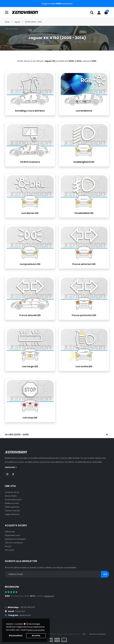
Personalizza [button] (16, 636)
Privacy (8, 546)
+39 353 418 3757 (28, 607)
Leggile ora (50, 596)
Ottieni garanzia (13, 507)
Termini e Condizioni (98, 634)
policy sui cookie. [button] (36, 630)
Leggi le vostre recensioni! (57, 4)
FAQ (83, 634)
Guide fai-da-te (13, 492)
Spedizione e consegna (17, 539)
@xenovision (26, 615)
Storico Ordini (12, 496)
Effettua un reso (13, 503)
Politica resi (10, 531)
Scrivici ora (21, 611)
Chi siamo (10, 550)
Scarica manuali (13, 510)
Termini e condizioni (15, 542)
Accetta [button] (36, 636)
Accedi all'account (14, 499)
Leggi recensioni (13, 514)
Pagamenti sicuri (13, 535)
